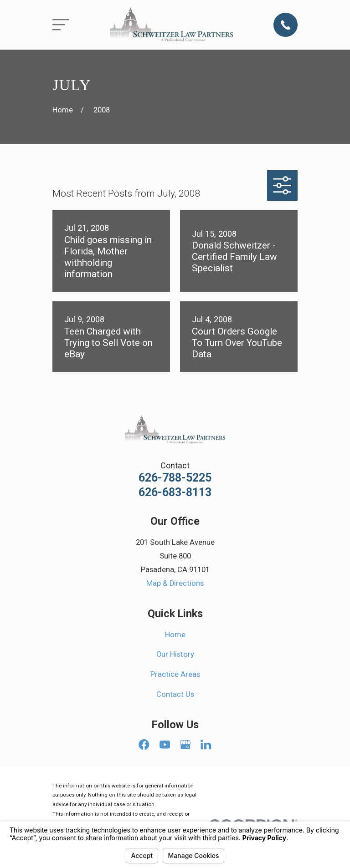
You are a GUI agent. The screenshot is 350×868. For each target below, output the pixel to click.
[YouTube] (165, 744)
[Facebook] (144, 744)
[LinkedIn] (206, 744)
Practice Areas (175, 674)
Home (175, 635)
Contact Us (175, 694)
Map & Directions (175, 583)
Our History (175, 654)
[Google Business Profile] (185, 744)
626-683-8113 (175, 492)
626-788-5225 (175, 478)
